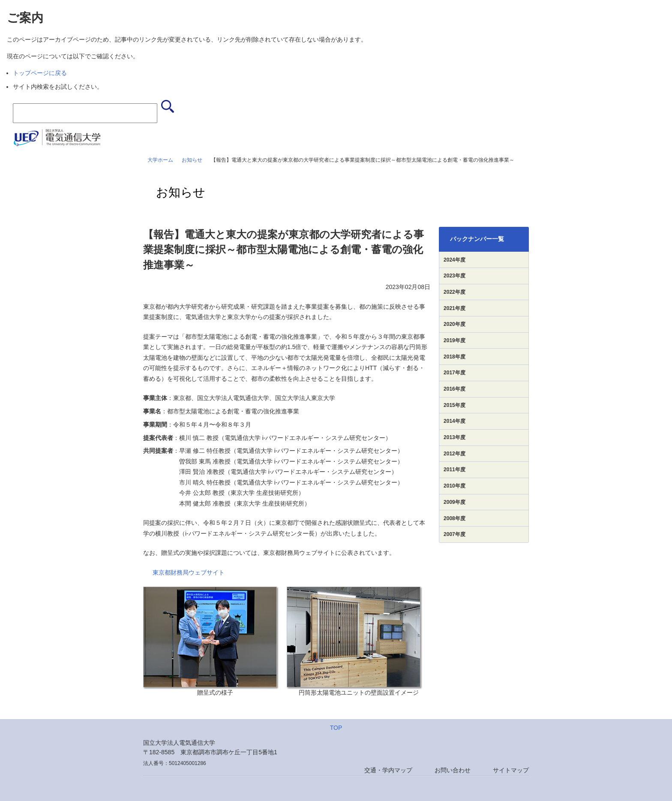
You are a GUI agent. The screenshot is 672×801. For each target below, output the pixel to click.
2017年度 (454, 373)
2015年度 (454, 405)
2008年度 (454, 518)
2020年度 (454, 324)
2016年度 (454, 389)
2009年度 (454, 502)
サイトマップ (511, 770)
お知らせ (192, 160)
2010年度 (454, 486)
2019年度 (454, 340)
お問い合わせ (453, 770)
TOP (336, 728)
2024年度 (454, 260)
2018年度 (454, 357)
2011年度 (454, 470)
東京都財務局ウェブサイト (189, 572)
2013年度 (454, 437)
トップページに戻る (40, 73)
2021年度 (454, 308)
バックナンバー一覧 (477, 239)
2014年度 (454, 421)
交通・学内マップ (388, 770)
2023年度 (454, 276)
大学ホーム (160, 160)
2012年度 (454, 454)
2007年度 (454, 534)
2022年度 (454, 292)
